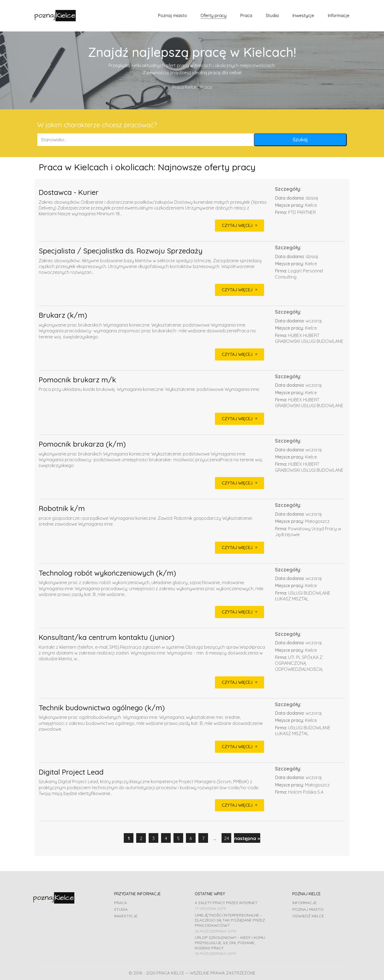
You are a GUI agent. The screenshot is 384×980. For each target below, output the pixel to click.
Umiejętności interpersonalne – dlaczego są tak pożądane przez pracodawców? (230, 920)
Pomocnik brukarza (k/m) (82, 444)
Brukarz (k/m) (63, 315)
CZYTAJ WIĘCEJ (237, 225)
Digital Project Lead (71, 772)
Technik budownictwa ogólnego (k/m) (102, 708)
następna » (247, 838)
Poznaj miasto (308, 909)
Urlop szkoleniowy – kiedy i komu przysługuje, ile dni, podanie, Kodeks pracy (230, 943)
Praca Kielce (184, 87)
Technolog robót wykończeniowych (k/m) (107, 573)
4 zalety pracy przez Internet (226, 903)
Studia (121, 909)
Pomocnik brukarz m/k (77, 380)
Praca (120, 903)
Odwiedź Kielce (308, 916)
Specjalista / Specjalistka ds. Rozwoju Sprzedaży (121, 251)
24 (227, 838)
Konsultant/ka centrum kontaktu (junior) (106, 638)
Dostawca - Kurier (69, 193)
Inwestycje (126, 916)
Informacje (304, 903)
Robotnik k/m (62, 509)
